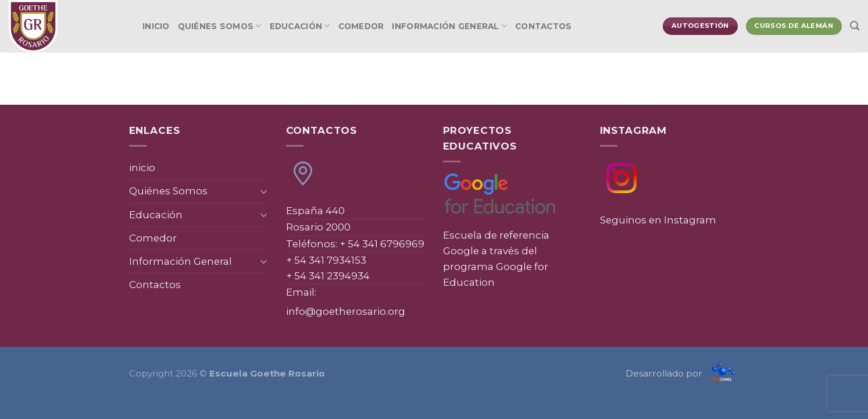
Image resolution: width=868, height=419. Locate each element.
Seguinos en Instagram (658, 220)
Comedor (361, 26)
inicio (156, 26)
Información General (449, 26)
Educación (300, 26)
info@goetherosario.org (346, 311)
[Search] (855, 26)
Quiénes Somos (220, 26)
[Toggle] (263, 191)
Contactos (543, 26)
